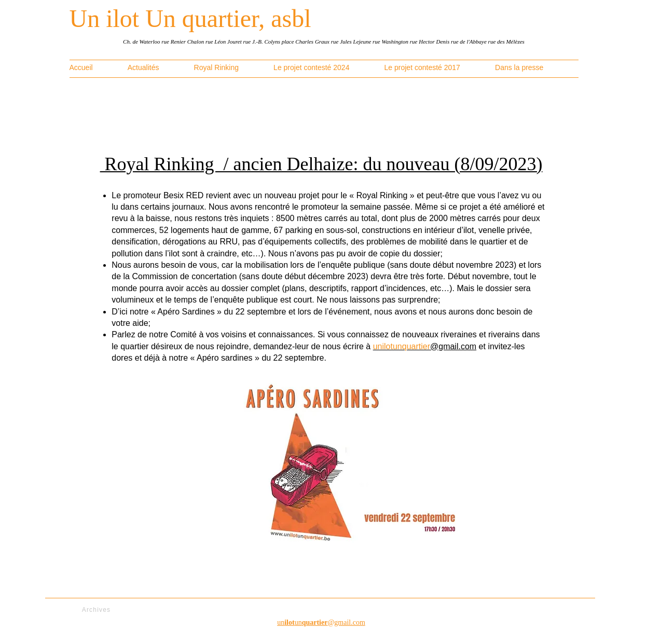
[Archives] (98, 610)
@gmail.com (425, 346)
